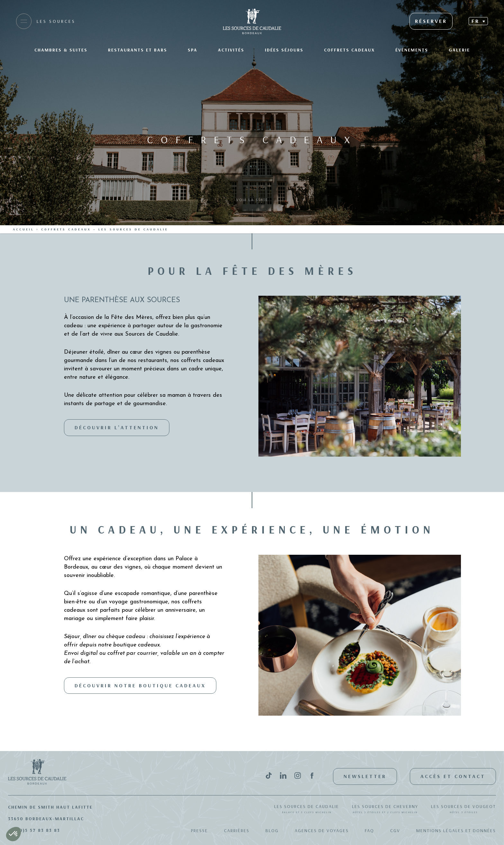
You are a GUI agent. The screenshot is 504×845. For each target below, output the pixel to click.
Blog (272, 831)
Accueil (23, 229)
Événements (412, 50)
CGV (395, 831)
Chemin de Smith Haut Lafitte (50, 807)
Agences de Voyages (322, 831)
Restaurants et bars (138, 50)
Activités (231, 50)
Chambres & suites (61, 50)
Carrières (237, 831)
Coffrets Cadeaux (349, 50)
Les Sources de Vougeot (464, 809)
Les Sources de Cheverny (385, 809)
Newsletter (365, 776)
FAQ (369, 831)
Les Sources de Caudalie (307, 809)
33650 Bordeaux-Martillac (46, 819)
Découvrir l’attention (117, 427)
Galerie (459, 50)
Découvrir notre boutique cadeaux (140, 685)
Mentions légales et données (456, 831)
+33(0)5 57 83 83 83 (34, 830)
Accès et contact (453, 776)
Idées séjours (284, 50)
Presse (199, 831)
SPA (193, 50)
